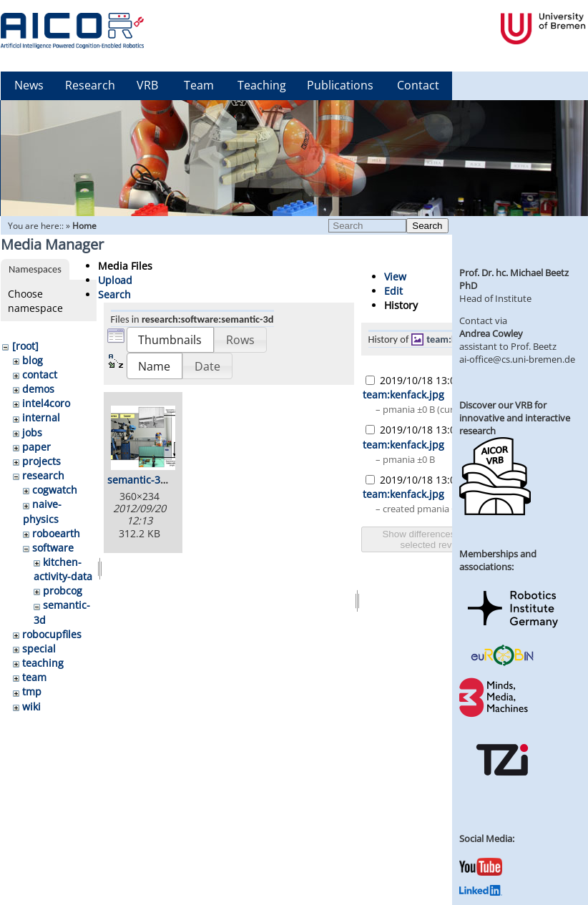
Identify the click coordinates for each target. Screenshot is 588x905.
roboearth (56, 533)
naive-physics (42, 511)
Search (427, 226)
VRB (147, 85)
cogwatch (55, 490)
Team (199, 85)
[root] (25, 346)
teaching (43, 663)
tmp (32, 691)
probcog (63, 591)
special (39, 649)
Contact (418, 85)
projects (41, 461)
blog (33, 360)
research (43, 475)
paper (36, 447)
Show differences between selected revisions (438, 539)
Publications (340, 85)
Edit (393, 291)
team (34, 677)
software (53, 548)
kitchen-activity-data (63, 569)
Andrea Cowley (491, 333)
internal (41, 417)
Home (84, 226)
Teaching (262, 85)
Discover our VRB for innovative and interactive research (515, 418)
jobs (32, 432)
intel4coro (46, 403)
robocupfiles (52, 634)
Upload (115, 280)
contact (40, 375)
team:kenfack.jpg (403, 395)
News (29, 85)
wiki (31, 706)
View (395, 277)
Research (90, 85)
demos (38, 389)
